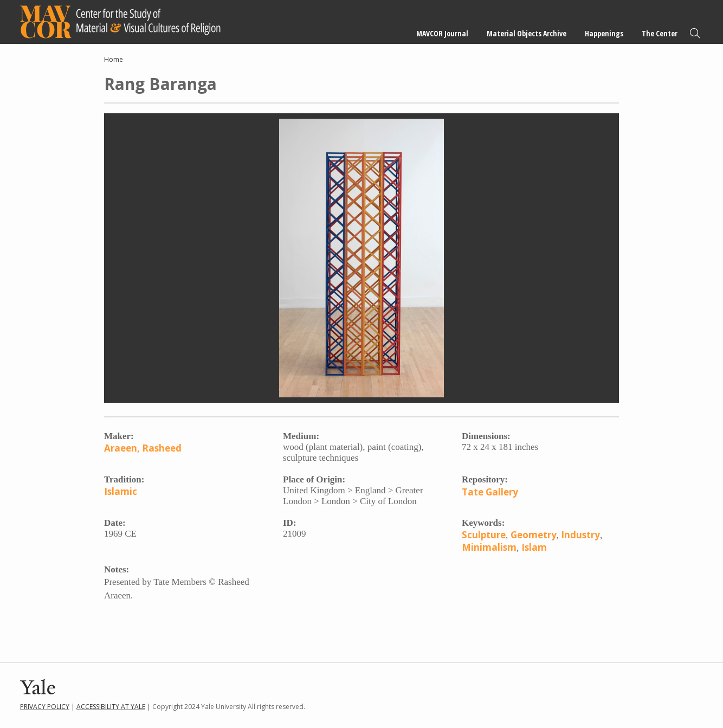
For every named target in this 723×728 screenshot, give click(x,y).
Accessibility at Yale (111, 707)
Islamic (121, 491)
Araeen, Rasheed (143, 448)
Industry (580, 535)
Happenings (604, 33)
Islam (534, 547)
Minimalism (489, 547)
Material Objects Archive (527, 33)
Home (114, 59)
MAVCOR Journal (442, 33)
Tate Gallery (490, 492)
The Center (660, 33)
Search (695, 33)
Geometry (534, 535)
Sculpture (484, 535)
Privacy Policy (45, 707)
